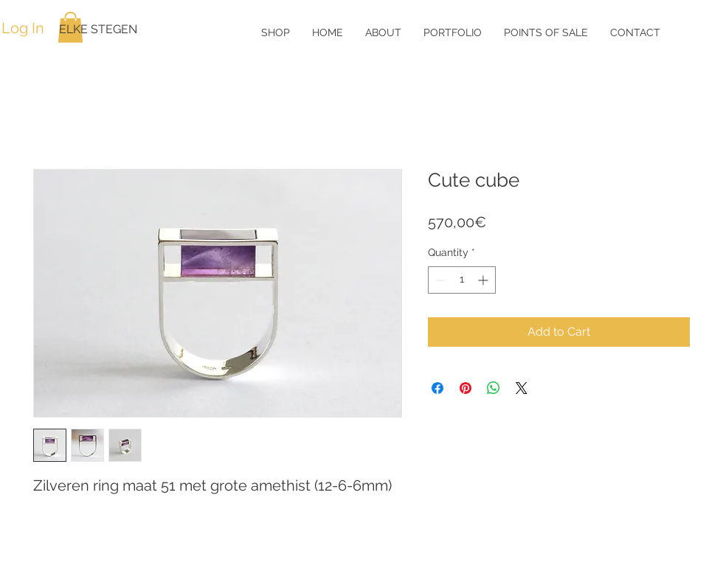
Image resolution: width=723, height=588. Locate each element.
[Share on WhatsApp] (494, 388)
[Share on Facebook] (437, 388)
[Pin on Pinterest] (466, 388)
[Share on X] (522, 388)
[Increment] (484, 280)
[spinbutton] (462, 280)
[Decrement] (439, 280)
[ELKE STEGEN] (107, 30)
